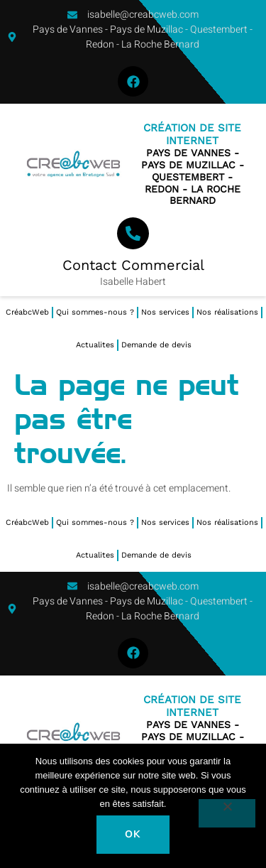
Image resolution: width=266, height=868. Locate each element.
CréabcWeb (27, 312)
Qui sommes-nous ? (95, 312)
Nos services (165, 312)
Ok (133, 834)
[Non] (227, 813)
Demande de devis (156, 345)
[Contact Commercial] (133, 233)
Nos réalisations (227, 312)
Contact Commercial (133, 265)
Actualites (95, 345)
